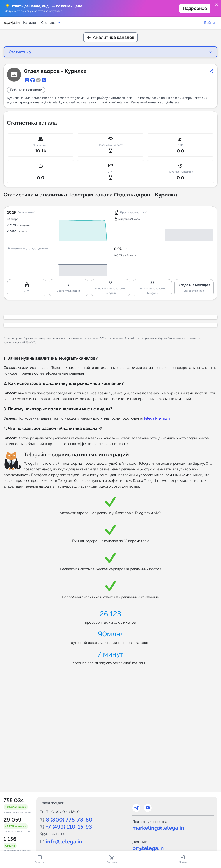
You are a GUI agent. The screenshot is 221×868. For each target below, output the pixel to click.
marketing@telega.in (158, 828)
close (217, 4)
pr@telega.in (148, 848)
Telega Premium (157, 418)
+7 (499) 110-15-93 (69, 827)
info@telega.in (64, 842)
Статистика (20, 52)
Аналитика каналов (110, 37)
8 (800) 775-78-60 (69, 820)
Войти (210, 23)
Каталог (30, 23)
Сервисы (51, 23)
